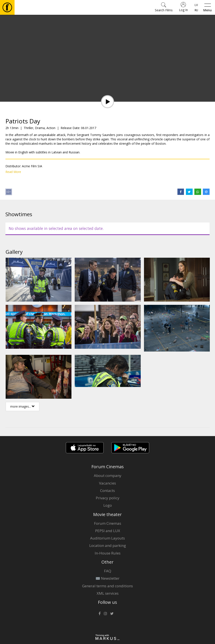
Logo (108, 505)
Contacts (107, 490)
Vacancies (107, 483)
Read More (13, 172)
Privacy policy (108, 498)
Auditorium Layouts (107, 538)
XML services (108, 593)
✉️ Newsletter (107, 578)
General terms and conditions (107, 586)
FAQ (108, 571)
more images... (22, 406)
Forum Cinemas (108, 523)
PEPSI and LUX (108, 531)
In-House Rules (108, 553)
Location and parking (108, 545)
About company (108, 476)
